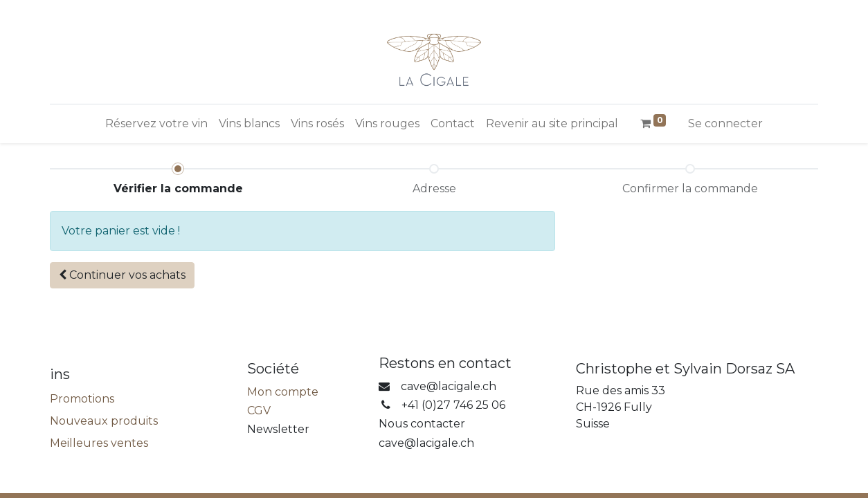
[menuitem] (156, 124)
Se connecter (725, 123)
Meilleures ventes (99, 443)
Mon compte (283, 392)
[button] (122, 275)
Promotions (82, 399)
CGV (259, 411)
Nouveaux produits (104, 421)
